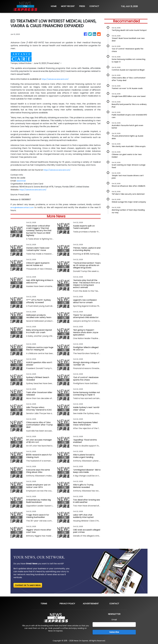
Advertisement (91, 604)
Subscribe (114, 632)
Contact (114, 604)
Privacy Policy (67, 604)
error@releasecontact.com (24, 207)
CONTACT (94, 6)
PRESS (82, 6)
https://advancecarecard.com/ (57, 79)
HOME (54, 6)
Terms (44, 604)
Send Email (22, 181)
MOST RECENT (68, 6)
